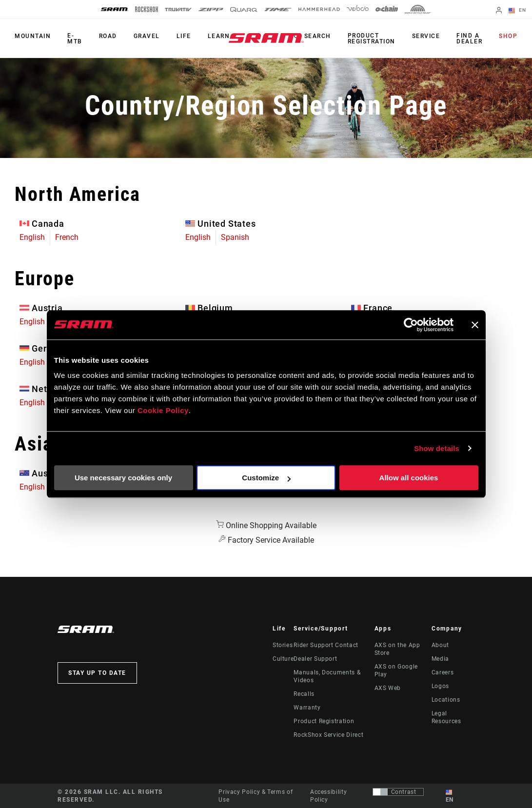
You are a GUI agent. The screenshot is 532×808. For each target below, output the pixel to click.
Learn (219, 36)
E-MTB (75, 39)
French (67, 237)
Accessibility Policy (328, 796)
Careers (443, 672)
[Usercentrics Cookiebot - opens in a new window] (411, 325)
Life (184, 36)
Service (426, 36)
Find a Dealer (469, 39)
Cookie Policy (163, 410)
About (440, 645)
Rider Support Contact (326, 645)
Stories (283, 645)
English (32, 237)
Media (440, 659)
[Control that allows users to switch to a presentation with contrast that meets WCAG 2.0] (398, 792)
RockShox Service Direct (328, 735)
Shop (508, 36)
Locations (446, 700)
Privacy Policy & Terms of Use (256, 796)
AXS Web (388, 688)
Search (318, 36)
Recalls (304, 694)
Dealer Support (315, 659)
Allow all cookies (409, 478)
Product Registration (372, 39)
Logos (440, 686)
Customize (266, 478)
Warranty (307, 708)
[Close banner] (475, 325)
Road (108, 36)
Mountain (33, 36)
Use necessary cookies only (123, 478)
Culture (283, 659)
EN (517, 11)
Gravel (147, 36)
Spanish (235, 237)
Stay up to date (97, 673)
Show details (437, 448)
